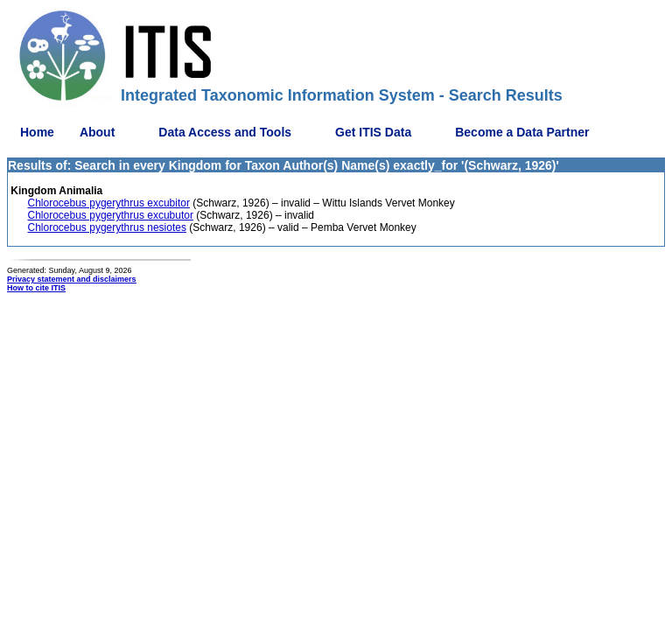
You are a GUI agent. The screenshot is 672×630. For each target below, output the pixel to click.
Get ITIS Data (373, 132)
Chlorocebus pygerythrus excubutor (111, 215)
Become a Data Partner (522, 132)
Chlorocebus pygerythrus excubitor (109, 203)
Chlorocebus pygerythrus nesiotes (107, 227)
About (97, 132)
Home (37, 132)
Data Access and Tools (225, 132)
